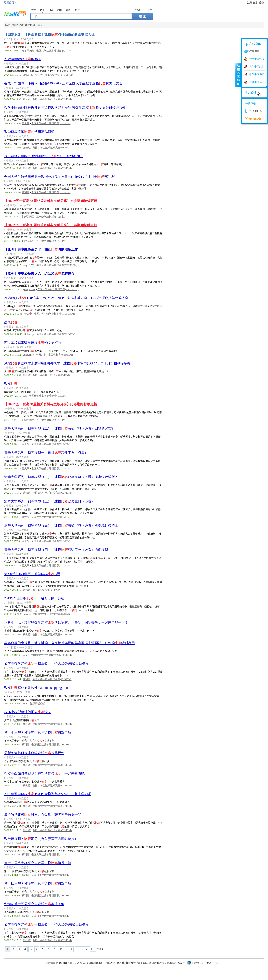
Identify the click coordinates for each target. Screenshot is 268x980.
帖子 (42, 10)
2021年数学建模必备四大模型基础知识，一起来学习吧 (48, 794)
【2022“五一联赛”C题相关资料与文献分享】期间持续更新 (51, 225)
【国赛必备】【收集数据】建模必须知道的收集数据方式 (49, 35)
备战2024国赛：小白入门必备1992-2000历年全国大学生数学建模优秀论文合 (63, 83)
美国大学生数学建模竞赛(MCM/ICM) (53, 148)
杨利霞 (27, 168)
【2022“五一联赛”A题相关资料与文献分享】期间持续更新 (51, 201)
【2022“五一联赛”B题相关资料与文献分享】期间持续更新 (51, 404)
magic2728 (29, 265)
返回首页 (9, 3)
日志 (51, 10)
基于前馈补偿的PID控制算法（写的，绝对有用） (44, 156)
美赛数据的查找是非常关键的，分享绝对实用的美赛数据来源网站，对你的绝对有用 (70, 643)
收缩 (238, 75)
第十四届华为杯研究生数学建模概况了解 (38, 883)
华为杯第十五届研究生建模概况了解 (34, 904)
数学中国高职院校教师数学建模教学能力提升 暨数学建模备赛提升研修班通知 (65, 108)
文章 (33, 10)
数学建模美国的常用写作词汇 (29, 132)
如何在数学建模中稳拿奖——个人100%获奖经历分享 (47, 663)
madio (27, 614)
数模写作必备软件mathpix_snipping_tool (36, 688)
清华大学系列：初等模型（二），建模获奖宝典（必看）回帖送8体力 (59, 428)
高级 (150, 10)
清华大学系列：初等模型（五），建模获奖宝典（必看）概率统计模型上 (61, 525)
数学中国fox (256, 82)
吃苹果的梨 (28, 51)
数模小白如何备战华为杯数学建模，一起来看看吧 (44, 773)
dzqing (25, 655)
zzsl (25, 396)
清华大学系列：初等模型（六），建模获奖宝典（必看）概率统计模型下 (61, 477)
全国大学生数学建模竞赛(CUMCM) (56, 51)
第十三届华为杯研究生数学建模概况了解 (38, 863)
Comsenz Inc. (95, 963)
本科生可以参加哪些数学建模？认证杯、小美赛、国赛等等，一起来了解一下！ (66, 622)
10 (61, 949)
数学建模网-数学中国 (129, 963)
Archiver (110, 963)
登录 (262, 3)
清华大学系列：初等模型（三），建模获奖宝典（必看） (49, 501)
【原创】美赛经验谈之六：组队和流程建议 (39, 274)
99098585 (28, 75)
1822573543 (28, 241)
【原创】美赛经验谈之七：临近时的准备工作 (41, 249)
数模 (11, 384)
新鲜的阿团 (28, 217)
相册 (60, 10)
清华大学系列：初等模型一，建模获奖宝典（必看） (46, 453)
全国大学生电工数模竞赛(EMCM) (54, 355)
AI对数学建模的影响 (23, 59)
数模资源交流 (38, 704)
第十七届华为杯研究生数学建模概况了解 (38, 732)
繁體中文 (199, 963)
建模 (11, 322)
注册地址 (252, 3)
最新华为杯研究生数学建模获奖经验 (34, 753)
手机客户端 (211, 963)
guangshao (28, 355)
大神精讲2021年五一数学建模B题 (32, 574)
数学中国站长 (257, 67)
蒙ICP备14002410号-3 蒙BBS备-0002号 (164, 963)
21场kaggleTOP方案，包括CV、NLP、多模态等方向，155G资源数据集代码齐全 (66, 298)
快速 (138, 10)
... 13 (69, 949)
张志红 (27, 148)
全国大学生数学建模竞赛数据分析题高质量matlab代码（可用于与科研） (61, 177)
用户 (77, 10)
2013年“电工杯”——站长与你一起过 (34, 598)
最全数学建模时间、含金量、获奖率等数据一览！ (44, 814)
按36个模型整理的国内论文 (28, 712)
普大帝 (27, 99)
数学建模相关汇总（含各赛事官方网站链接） (41, 839)
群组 (69, 10)
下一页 (81, 949)
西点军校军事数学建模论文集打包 (33, 343)
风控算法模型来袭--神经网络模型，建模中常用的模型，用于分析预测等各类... (69, 363)
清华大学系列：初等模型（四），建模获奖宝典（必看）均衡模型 (56, 550)
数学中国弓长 (257, 74)
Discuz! (63, 963)
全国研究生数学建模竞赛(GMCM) (48, 396)
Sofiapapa (29, 334)
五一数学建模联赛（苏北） (52, 217)
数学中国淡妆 (257, 59)
